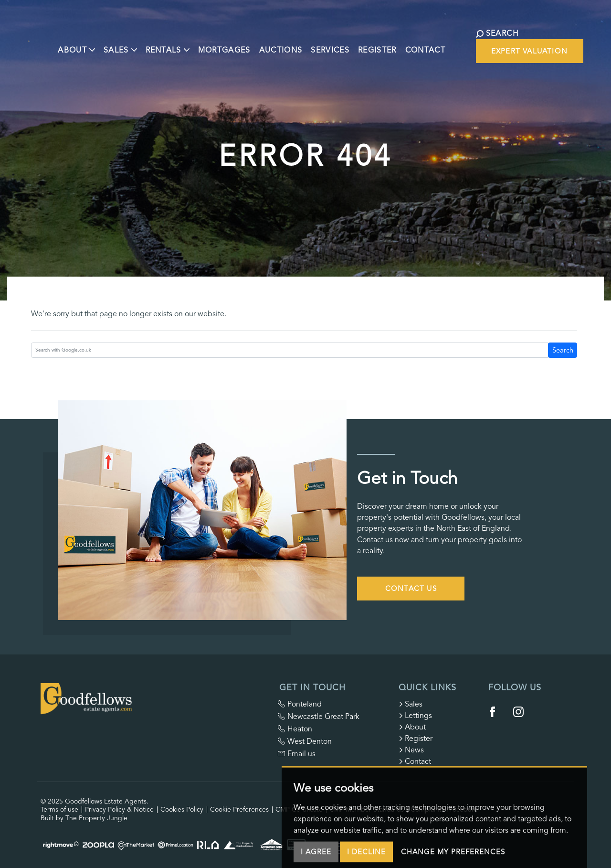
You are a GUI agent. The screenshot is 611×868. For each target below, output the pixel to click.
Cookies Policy (182, 809)
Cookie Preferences (239, 809)
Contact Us (411, 589)
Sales (411, 704)
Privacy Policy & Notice (119, 809)
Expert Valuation (529, 51)
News (411, 750)
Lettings (415, 716)
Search (563, 350)
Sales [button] (127, 44)
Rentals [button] (175, 44)
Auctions (288, 44)
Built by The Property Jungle (84, 818)
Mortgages (232, 44)
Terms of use (59, 809)
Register (385, 44)
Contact (432, 44)
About (412, 727)
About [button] (84, 44)
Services (338, 44)
